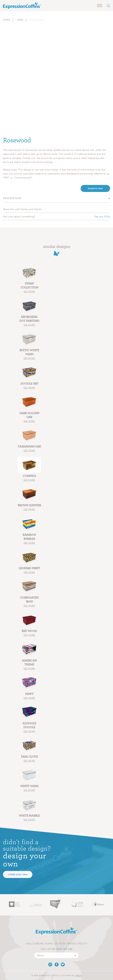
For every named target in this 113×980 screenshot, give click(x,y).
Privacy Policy (77, 944)
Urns (20, 20)
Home (7, 20)
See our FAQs (102, 217)
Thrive (78, 976)
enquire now (95, 188)
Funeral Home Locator (49, 944)
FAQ (28, 944)
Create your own (18, 874)
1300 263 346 (64, 949)
